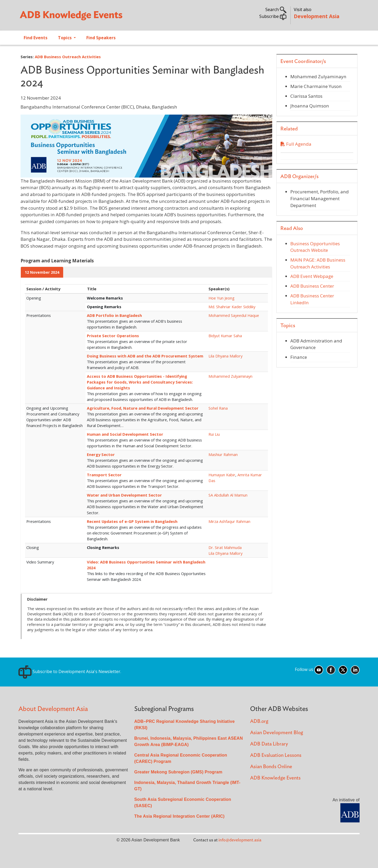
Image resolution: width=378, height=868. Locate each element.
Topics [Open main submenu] (65, 38)
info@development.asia (240, 840)
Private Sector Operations (113, 336)
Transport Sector (104, 475)
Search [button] (276, 9)
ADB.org (259, 721)
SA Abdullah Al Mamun (228, 495)
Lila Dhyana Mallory (225, 356)
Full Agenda (296, 144)
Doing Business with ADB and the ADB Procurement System (145, 356)
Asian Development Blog (277, 733)
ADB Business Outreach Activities (68, 57)
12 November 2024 (42, 272)
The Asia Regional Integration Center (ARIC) (179, 816)
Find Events (36, 38)
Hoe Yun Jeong (222, 298)
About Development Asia (53, 709)
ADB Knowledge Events (275, 778)
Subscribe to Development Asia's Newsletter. (70, 671)
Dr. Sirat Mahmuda (225, 547)
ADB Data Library (269, 744)
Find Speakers (101, 38)
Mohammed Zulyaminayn (230, 376)
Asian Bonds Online (271, 767)
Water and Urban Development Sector (124, 495)
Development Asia (317, 16)
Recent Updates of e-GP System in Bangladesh (132, 521)
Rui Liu (214, 434)
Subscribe (273, 16)
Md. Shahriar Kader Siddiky (232, 307)
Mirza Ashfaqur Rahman (229, 521)
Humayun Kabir (222, 475)
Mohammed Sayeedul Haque (234, 315)
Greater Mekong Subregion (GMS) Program (178, 772)
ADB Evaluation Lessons (276, 755)
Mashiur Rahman (223, 454)
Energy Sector (101, 454)
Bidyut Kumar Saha (225, 336)
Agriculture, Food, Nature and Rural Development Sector (143, 408)
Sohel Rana (218, 408)
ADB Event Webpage (312, 276)
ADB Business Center (312, 286)
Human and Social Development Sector (125, 434)
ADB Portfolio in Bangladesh (114, 315)
